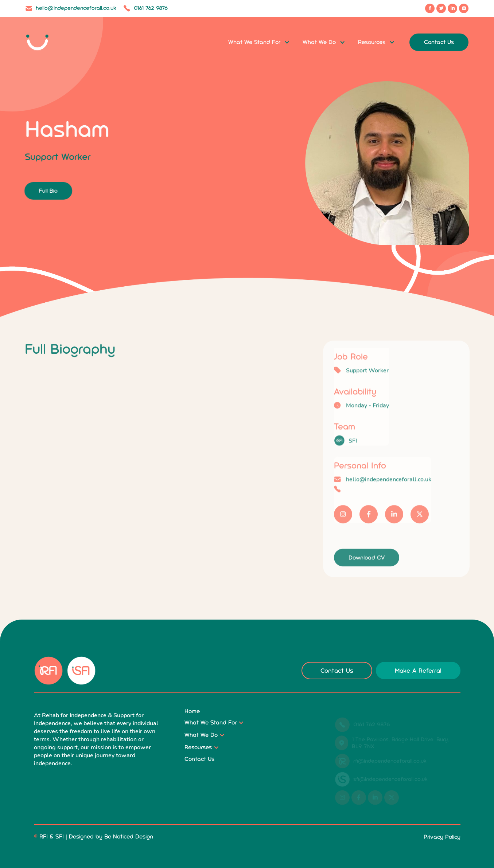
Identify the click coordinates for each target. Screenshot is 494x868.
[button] (259, 42)
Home (192, 711)
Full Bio (46, 191)
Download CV (367, 569)
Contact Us (439, 42)
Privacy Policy (442, 837)
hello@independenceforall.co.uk (389, 491)
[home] (49, 42)
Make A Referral (418, 671)
